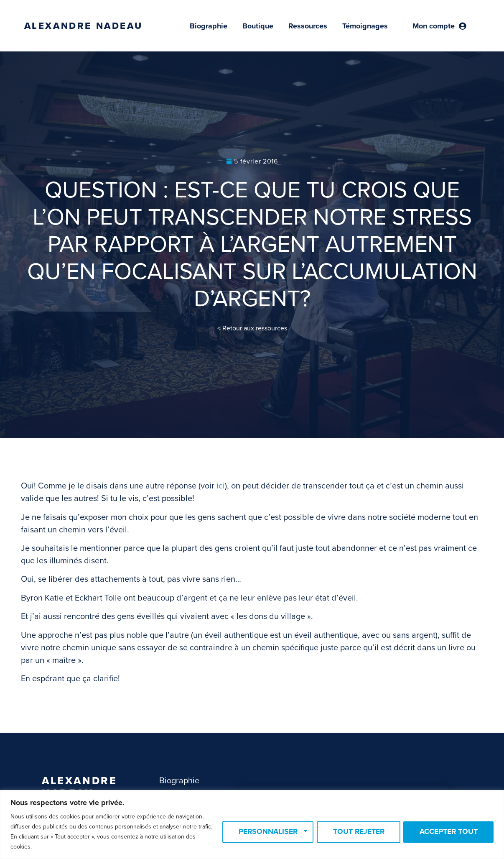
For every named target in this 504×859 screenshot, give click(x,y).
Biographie (209, 26)
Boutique (258, 26)
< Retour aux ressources (252, 328)
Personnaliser (260, 832)
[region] (252, 824)
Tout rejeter (354, 832)
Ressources (308, 26)
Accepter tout (447, 832)
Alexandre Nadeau (84, 26)
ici (221, 486)
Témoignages (365, 26)
